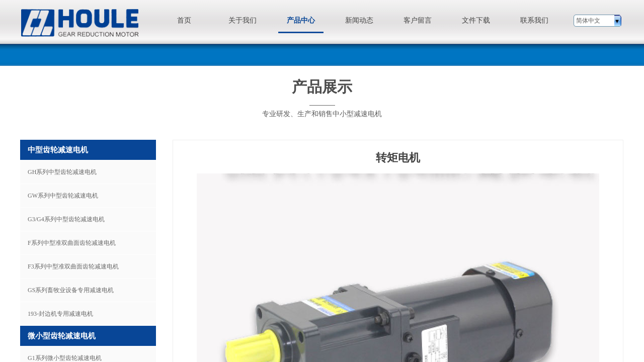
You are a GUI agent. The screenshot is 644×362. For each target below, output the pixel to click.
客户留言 (418, 20)
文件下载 (476, 20)
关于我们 (243, 20)
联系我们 (534, 20)
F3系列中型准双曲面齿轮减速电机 (73, 266)
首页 (184, 20)
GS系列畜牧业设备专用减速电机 (71, 290)
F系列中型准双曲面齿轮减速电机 (72, 243)
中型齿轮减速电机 (58, 150)
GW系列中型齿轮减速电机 (63, 196)
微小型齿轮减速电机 (62, 336)
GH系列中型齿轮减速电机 (62, 172)
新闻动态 (359, 20)
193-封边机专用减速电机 (60, 314)
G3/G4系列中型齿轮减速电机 (66, 219)
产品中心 (301, 20)
